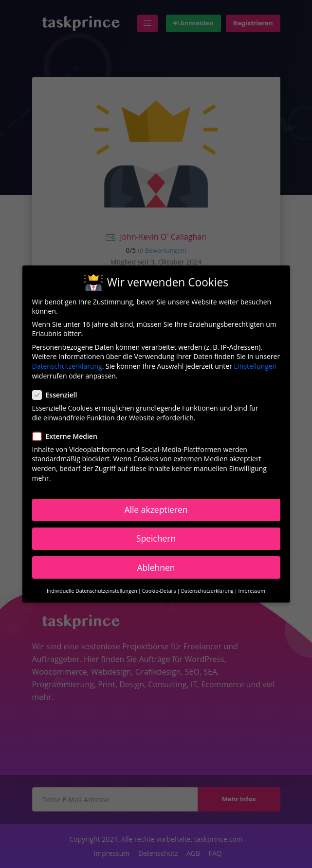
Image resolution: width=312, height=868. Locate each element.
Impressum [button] (252, 591)
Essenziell (58, 395)
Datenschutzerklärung (67, 366)
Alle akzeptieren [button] (156, 509)
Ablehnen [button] (156, 567)
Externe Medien (68, 436)
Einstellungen (256, 366)
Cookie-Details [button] (159, 591)
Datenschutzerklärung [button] (207, 591)
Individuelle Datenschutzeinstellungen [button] (92, 591)
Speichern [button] (156, 538)
